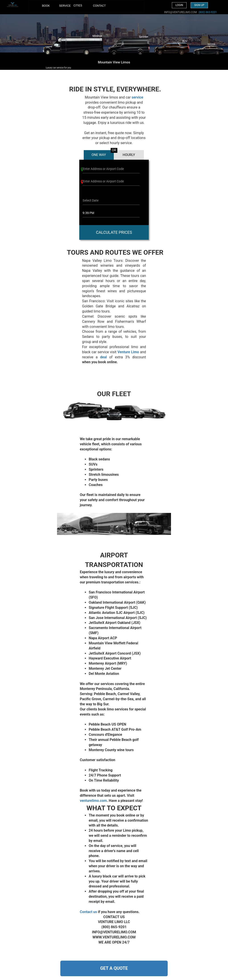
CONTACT (97, 6)
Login (179, 5)
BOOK (46, 8)
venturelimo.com (93, 801)
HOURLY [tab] (129, 155)
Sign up (199, 5)
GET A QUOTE (114, 968)
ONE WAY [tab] (99, 155)
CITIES (78, 6)
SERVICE (62, 6)
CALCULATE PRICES (114, 232)
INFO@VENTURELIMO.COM (180, 12)
